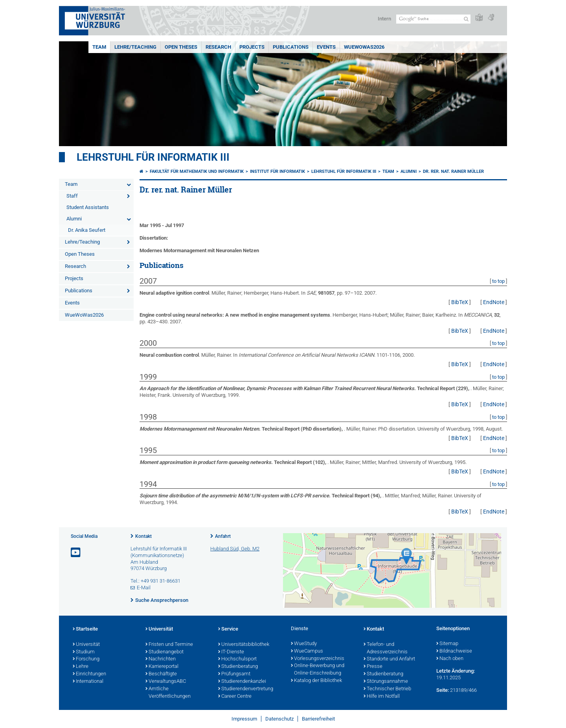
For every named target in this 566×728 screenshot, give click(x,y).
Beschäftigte (161, 674)
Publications (291, 47)
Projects (252, 47)
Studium (84, 652)
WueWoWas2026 (364, 47)
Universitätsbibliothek (244, 645)
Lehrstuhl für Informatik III (153, 157)
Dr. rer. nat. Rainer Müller (453, 171)
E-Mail (144, 588)
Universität (86, 645)
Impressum (244, 719)
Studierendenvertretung (246, 689)
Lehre (81, 667)
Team (99, 47)
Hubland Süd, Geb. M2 (235, 549)
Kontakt (143, 536)
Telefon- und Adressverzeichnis (386, 648)
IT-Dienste (231, 652)
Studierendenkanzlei (242, 682)
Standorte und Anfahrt (389, 659)
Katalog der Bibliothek (316, 681)
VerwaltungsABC (166, 682)
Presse (373, 667)
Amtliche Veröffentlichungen (168, 693)
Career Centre (235, 697)
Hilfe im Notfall (382, 697)
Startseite (85, 629)
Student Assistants (88, 207)
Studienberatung (238, 667)
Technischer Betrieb (387, 689)
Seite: (443, 690)
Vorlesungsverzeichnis (318, 659)
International (88, 682)
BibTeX (460, 302)
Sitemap (447, 644)
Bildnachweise (454, 651)
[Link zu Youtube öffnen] (76, 553)
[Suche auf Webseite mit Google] (433, 19)
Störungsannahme (386, 682)
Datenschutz (279, 719)
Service (228, 629)
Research (218, 47)
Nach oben (450, 659)
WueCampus (307, 651)
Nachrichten (161, 659)
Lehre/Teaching (135, 47)
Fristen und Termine (169, 645)
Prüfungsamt (234, 674)
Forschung (86, 659)
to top (498, 281)
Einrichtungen (89, 674)
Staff (72, 196)
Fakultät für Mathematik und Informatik (197, 171)
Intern (384, 19)
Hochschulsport (237, 659)
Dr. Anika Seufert (87, 230)
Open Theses (181, 47)
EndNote (494, 302)
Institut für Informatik (277, 171)
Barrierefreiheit (318, 719)
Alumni (74, 219)
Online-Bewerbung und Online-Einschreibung (318, 670)
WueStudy (304, 644)
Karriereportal (162, 667)
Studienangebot (164, 652)
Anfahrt (223, 536)
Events (326, 47)
